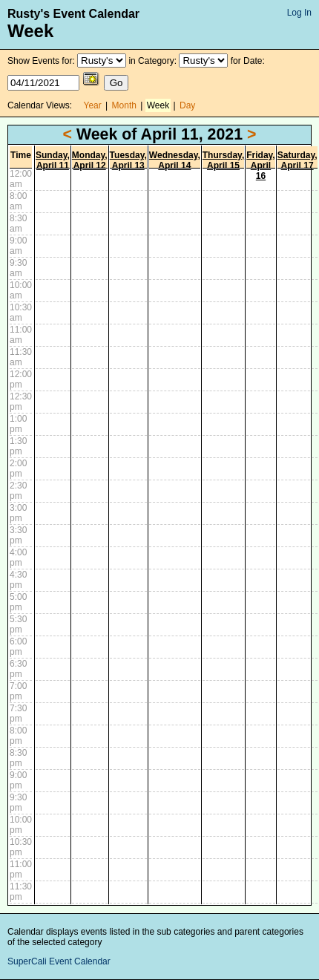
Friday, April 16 (260, 166)
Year (93, 105)
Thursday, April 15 (223, 160)
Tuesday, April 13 (128, 160)
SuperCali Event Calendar (59, 961)
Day (187, 105)
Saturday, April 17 (297, 160)
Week (158, 105)
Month (124, 105)
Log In (299, 13)
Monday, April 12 (90, 160)
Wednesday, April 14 (175, 160)
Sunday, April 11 (53, 160)
